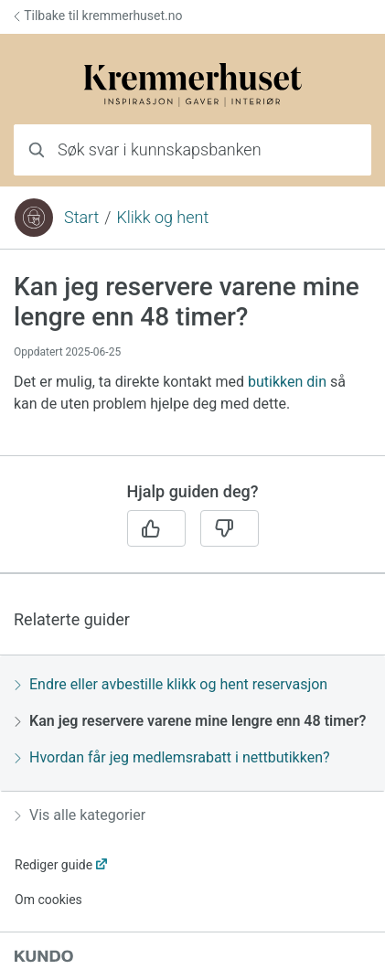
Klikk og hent (162, 217)
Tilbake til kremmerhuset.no (98, 16)
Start (81, 217)
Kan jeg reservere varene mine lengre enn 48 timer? (190, 721)
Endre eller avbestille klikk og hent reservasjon (171, 684)
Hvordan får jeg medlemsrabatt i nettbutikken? (172, 757)
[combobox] (192, 150)
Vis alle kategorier (80, 815)
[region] (192, 363)
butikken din (287, 382)
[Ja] (156, 528)
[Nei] (230, 528)
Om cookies (48, 900)
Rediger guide (53, 865)
